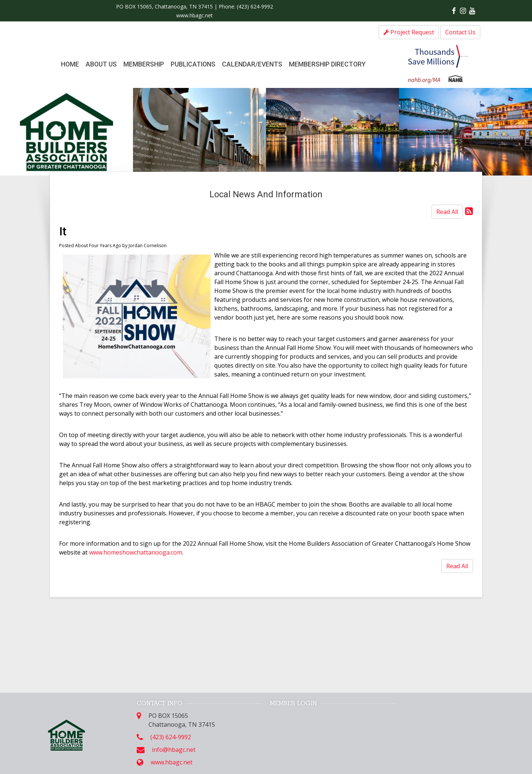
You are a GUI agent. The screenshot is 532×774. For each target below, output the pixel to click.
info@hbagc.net (174, 750)
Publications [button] (193, 64)
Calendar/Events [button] (252, 64)
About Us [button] (101, 64)
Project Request (409, 32)
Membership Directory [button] (327, 64)
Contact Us (460, 32)
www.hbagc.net (195, 15)
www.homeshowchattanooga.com (136, 552)
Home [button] (70, 64)
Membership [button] (144, 64)
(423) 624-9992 (255, 6)
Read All (447, 212)
